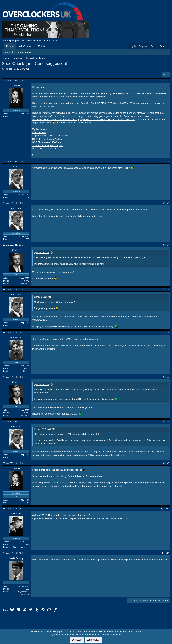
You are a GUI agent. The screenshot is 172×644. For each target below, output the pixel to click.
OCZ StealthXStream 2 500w (47, 139)
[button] (33, 46)
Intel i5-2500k (39, 132)
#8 (168, 421)
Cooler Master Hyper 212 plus (47, 145)
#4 (168, 245)
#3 (168, 203)
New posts (9, 52)
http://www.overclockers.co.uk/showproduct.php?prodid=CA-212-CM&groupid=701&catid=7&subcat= (84, 120)
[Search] (161, 46)
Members (43, 46)
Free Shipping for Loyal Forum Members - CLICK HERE (30, 41)
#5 (168, 290)
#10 (167, 509)
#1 (168, 80)
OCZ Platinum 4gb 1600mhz (47, 142)
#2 (168, 161)
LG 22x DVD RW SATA (44, 149)
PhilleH (8, 69)
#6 (168, 333)
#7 (168, 377)
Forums (10, 46)
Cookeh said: (41, 297)
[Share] (163, 81)
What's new (25, 46)
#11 (167, 553)
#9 (168, 463)
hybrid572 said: (42, 253)
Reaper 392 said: (43, 429)
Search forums (24, 52)
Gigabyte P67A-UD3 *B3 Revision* (50, 136)
